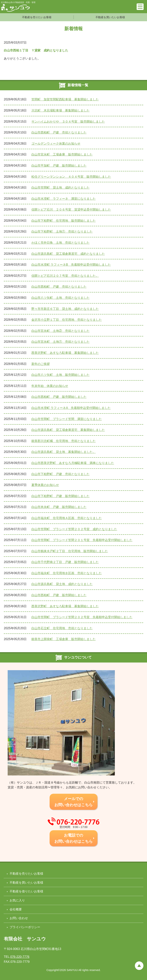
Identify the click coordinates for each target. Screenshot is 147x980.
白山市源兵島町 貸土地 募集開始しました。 (64, 452)
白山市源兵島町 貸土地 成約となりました (62, 584)
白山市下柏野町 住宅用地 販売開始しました (64, 221)
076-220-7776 (20, 957)
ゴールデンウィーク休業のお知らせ (56, 144)
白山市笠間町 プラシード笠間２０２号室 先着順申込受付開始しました (82, 617)
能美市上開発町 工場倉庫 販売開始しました (64, 639)
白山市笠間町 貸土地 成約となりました (60, 188)
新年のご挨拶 (41, 364)
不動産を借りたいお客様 (26, 891)
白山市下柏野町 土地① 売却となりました (62, 232)
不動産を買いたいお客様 (110, 17)
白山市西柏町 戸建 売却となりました (59, 132)
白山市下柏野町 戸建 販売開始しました (60, 496)
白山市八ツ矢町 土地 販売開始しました (60, 375)
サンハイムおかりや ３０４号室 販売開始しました (68, 122)
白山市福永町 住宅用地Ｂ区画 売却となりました (67, 573)
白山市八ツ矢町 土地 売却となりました (60, 298)
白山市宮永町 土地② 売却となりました (60, 331)
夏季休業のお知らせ (45, 485)
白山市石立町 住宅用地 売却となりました (62, 628)
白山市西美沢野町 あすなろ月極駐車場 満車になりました (73, 463)
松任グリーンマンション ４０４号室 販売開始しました (71, 177)
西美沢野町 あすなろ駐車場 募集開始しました (65, 353)
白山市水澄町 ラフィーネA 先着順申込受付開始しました (71, 408)
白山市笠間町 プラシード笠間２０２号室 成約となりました (74, 529)
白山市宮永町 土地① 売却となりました (60, 342)
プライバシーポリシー (25, 927)
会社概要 (16, 909)
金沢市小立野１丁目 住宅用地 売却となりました (67, 320)
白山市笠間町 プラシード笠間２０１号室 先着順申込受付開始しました (82, 540)
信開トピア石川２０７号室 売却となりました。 (65, 276)
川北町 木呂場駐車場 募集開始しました (60, 110)
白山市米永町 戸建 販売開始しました (59, 507)
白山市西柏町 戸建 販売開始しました (59, 397)
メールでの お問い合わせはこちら (73, 802)
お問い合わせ (19, 918)
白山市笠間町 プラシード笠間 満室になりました (67, 419)
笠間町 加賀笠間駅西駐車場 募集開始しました (65, 99)
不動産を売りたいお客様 (37, 17)
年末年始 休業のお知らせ (50, 386)
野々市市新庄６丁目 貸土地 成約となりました (65, 309)
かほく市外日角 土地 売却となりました (60, 243)
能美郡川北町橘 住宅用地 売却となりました (64, 441)
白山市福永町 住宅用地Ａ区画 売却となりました (67, 518)
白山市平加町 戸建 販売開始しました (59, 166)
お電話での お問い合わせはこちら (73, 838)
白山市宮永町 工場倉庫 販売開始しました (62, 154)
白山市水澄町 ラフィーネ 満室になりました (64, 199)
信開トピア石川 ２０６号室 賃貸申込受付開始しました (71, 210)
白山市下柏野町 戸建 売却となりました (60, 474)
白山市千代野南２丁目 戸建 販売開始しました (65, 562)
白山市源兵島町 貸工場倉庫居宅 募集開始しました (68, 430)
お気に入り (17, 900)
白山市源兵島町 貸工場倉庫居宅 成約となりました (68, 254)
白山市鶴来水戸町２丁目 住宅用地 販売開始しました (70, 551)
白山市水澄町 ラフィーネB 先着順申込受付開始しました (71, 265)
